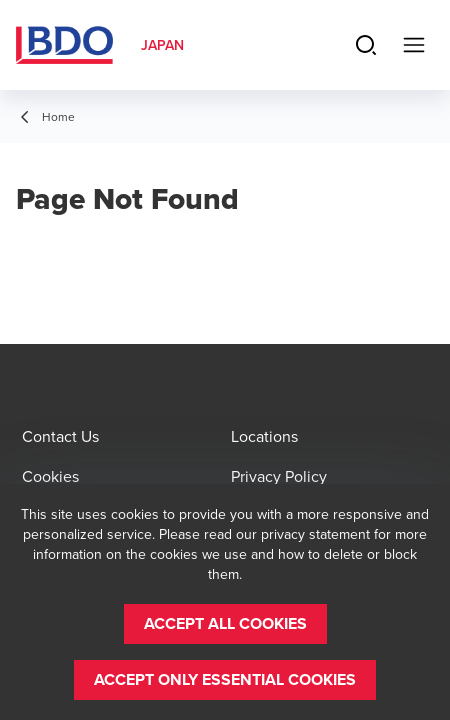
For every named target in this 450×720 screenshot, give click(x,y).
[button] (225, 624)
